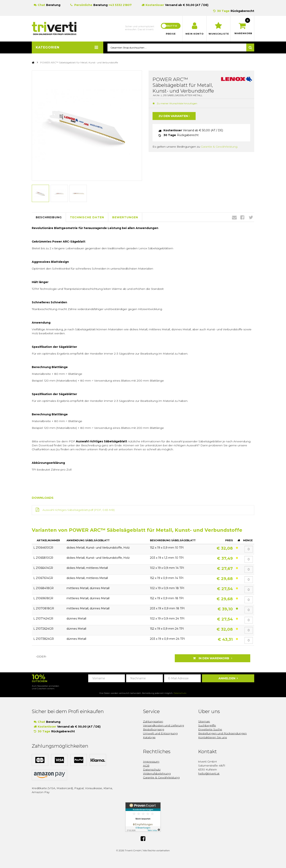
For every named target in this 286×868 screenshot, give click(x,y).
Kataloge (149, 737)
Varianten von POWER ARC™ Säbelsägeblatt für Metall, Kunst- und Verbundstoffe (137, 530)
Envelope (234, 217)
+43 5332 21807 (120, 5)
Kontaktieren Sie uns (213, 737)
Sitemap (204, 721)
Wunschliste (218, 34)
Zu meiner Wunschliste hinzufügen (175, 104)
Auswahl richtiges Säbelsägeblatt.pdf (68, 510)
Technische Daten (87, 217)
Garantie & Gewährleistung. (219, 147)
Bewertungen (125, 217)
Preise (171, 34)
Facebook (242, 217)
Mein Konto (195, 34)
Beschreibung (49, 217)
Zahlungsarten (153, 721)
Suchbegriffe (207, 725)
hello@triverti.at (209, 773)
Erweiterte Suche (210, 729)
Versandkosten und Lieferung (163, 725)
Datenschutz (180, 693)
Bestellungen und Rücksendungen (222, 733)
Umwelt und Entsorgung (160, 733)
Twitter (251, 217)
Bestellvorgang (154, 729)
